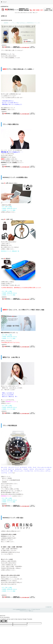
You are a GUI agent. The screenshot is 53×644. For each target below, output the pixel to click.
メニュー (4, 2)
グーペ (26, 611)
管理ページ (31, 611)
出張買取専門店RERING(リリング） (23, 609)
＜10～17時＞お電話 (7, 207)
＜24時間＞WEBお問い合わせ (9, 208)
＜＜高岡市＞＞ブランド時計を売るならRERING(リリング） (21, 23)
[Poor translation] (5, 621)
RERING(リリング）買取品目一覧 (10, 251)
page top (49, 607)
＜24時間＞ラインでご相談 (8, 210)
